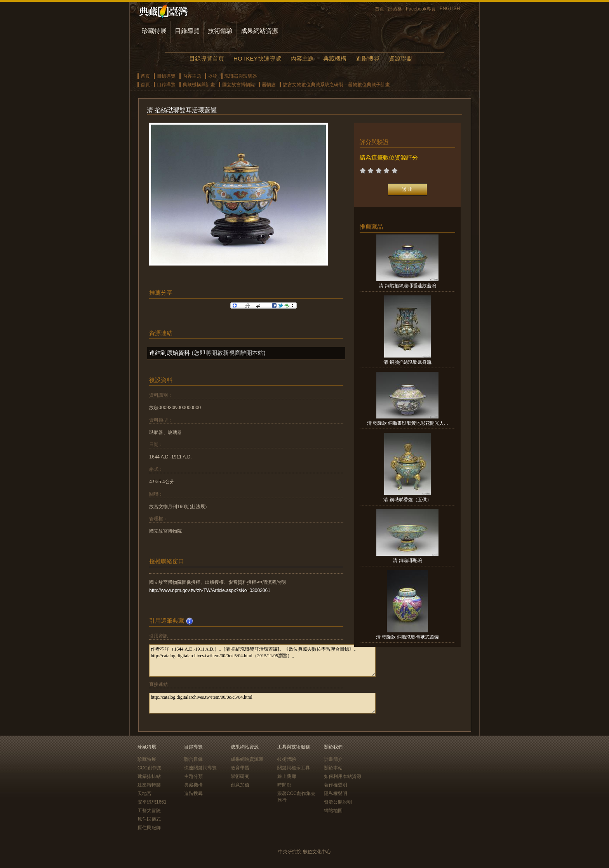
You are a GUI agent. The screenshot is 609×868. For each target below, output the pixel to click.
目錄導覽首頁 (207, 58)
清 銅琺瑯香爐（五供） (407, 500)
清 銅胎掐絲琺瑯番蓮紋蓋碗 (407, 286)
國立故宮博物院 (238, 85)
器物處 (269, 85)
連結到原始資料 (170, 353)
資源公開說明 (338, 802)
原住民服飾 (149, 828)
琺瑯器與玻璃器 (241, 76)
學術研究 (240, 776)
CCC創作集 (150, 768)
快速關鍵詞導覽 (200, 768)
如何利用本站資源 (343, 776)
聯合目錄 (193, 759)
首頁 (379, 9)
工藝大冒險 (149, 811)
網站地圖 (333, 811)
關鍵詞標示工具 (294, 768)
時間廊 (284, 785)
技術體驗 (220, 31)
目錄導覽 (187, 31)
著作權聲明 (336, 785)
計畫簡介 (333, 759)
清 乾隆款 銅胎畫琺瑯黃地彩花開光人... (408, 423)
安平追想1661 (152, 802)
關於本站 (333, 768)
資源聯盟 (400, 58)
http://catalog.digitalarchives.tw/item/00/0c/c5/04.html (262, 703)
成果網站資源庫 (247, 759)
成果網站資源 (259, 31)
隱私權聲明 (336, 793)
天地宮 (144, 793)
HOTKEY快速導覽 (257, 58)
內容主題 (302, 58)
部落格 (395, 9)
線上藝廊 (287, 776)
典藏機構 (335, 58)
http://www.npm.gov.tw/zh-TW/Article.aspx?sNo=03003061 (210, 590)
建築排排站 (149, 776)
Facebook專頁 (421, 9)
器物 (213, 76)
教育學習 (240, 768)
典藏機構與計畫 (199, 85)
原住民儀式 (149, 819)
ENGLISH (450, 9)
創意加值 (240, 785)
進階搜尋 (368, 58)
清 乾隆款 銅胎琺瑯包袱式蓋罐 (408, 637)
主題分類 (193, 776)
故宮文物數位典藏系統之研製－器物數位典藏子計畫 (336, 85)
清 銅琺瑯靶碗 (407, 561)
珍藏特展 (154, 31)
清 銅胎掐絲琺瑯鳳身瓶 (407, 362)
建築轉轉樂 (149, 785)
